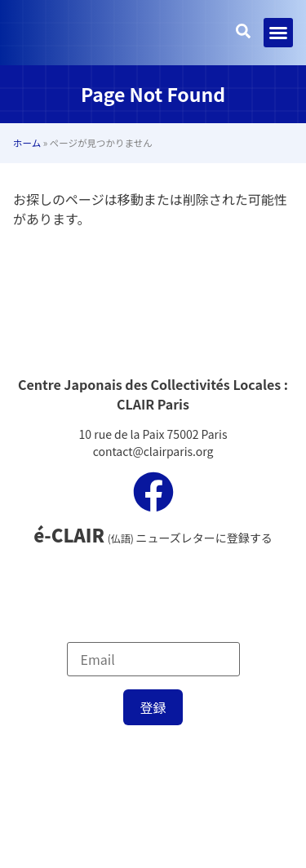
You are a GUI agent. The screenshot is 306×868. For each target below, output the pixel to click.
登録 (153, 707)
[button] (278, 33)
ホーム (27, 143)
